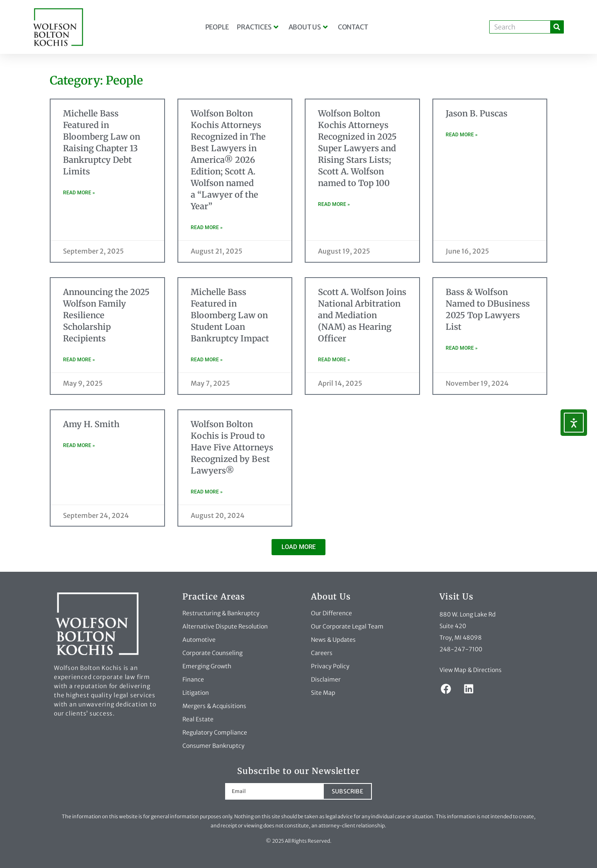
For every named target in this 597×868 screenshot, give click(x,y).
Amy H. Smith (91, 424)
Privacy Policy (330, 666)
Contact (353, 27)
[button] (298, 547)
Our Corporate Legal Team (347, 626)
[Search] (557, 27)
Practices (257, 27)
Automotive (199, 640)
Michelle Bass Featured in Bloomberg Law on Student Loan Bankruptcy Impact (230, 315)
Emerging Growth (207, 666)
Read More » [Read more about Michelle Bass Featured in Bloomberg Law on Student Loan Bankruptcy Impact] (207, 360)
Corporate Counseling (212, 653)
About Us (308, 27)
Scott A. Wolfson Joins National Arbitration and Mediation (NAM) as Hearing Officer (362, 315)
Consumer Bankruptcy (214, 746)
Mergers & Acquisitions (214, 706)
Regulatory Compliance (215, 733)
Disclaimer (326, 679)
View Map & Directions (471, 670)
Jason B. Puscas (477, 113)
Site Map (323, 693)
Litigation (196, 693)
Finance (193, 679)
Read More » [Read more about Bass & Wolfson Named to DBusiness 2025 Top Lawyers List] (462, 348)
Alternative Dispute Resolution (225, 626)
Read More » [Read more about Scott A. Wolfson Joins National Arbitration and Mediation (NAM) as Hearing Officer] (334, 360)
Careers (322, 653)
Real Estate (198, 719)
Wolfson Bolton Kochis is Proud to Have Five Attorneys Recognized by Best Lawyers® (232, 447)
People (217, 27)
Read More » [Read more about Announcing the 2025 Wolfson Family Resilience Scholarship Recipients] (79, 360)
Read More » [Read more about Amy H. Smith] (79, 445)
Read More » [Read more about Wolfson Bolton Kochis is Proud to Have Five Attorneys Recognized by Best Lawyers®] (207, 492)
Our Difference (331, 613)
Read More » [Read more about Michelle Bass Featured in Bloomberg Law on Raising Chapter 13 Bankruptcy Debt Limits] (79, 193)
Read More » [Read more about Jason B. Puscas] (462, 135)
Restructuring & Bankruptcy (221, 613)
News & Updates (333, 640)
